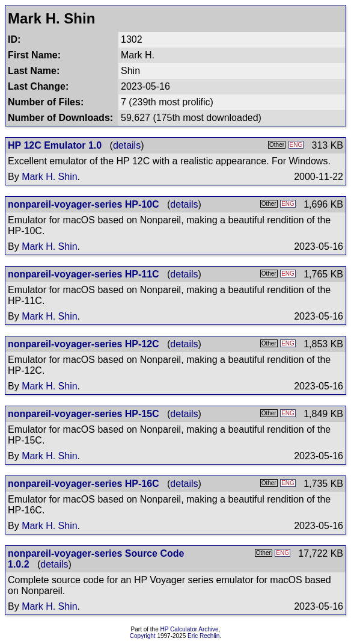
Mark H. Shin (49, 177)
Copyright (143, 636)
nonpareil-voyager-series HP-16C (84, 484)
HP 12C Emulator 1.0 (55, 145)
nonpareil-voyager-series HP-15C (84, 414)
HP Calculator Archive (190, 629)
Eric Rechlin (203, 636)
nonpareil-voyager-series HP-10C (84, 204)
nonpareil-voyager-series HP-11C (84, 274)
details (127, 145)
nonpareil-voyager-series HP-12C (84, 344)
